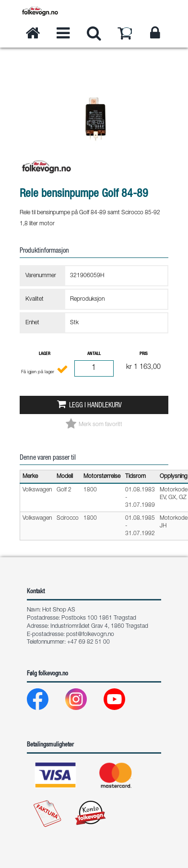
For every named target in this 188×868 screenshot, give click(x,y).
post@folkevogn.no (90, 635)
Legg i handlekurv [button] (95, 406)
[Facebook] (45, 702)
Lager (45, 354)
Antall (94, 354)
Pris (144, 354)
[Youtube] (122, 702)
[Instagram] (84, 702)
